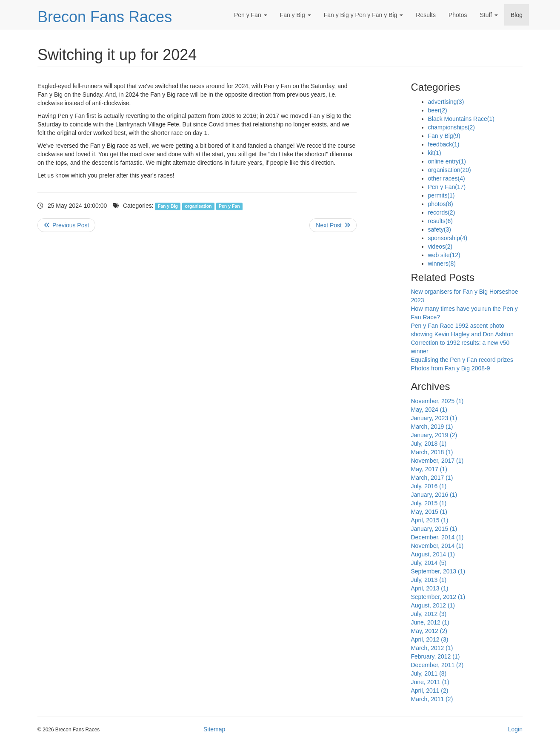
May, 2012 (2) (429, 631)
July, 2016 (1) (429, 486)
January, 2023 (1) (434, 418)
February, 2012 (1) (436, 656)
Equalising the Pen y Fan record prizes (462, 360)
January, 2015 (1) (434, 529)
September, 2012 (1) (438, 597)
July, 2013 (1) (429, 580)
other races (447, 178)
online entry (447, 161)
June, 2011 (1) (430, 682)
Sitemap (214, 729)
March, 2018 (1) (432, 452)
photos (441, 204)
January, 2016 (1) (434, 495)
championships (452, 127)
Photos (458, 15)
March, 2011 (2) (432, 699)
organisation (199, 206)
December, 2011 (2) (437, 665)
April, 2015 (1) (430, 520)
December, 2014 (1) (437, 537)
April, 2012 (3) (430, 639)
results (440, 221)
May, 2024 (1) (429, 410)
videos (440, 246)
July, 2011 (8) (429, 673)
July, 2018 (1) (429, 444)
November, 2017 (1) (437, 461)
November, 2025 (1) (437, 401)
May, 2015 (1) (429, 512)
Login (515, 729)
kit (435, 153)
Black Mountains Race (461, 119)
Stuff (489, 15)
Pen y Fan (251, 15)
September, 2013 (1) (438, 571)
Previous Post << (66, 225)
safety (440, 229)
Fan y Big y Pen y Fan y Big (364, 15)
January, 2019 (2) (434, 435)
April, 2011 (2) (430, 690)
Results (426, 15)
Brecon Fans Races (105, 17)
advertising (446, 102)
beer (438, 110)
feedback (444, 144)
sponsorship (448, 238)
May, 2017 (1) (429, 469)
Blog (517, 15)
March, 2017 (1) (432, 478)
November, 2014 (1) (437, 546)
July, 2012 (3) (429, 614)
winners (442, 264)
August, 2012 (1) (433, 605)
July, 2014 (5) (429, 563)
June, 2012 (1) (430, 622)
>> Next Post (333, 225)
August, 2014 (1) (433, 554)
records (442, 212)
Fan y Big (296, 15)
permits (441, 195)
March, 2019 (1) (432, 427)
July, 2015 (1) (429, 503)
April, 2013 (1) (430, 588)
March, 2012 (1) (432, 648)
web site (444, 255)
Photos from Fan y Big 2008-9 (451, 368)
